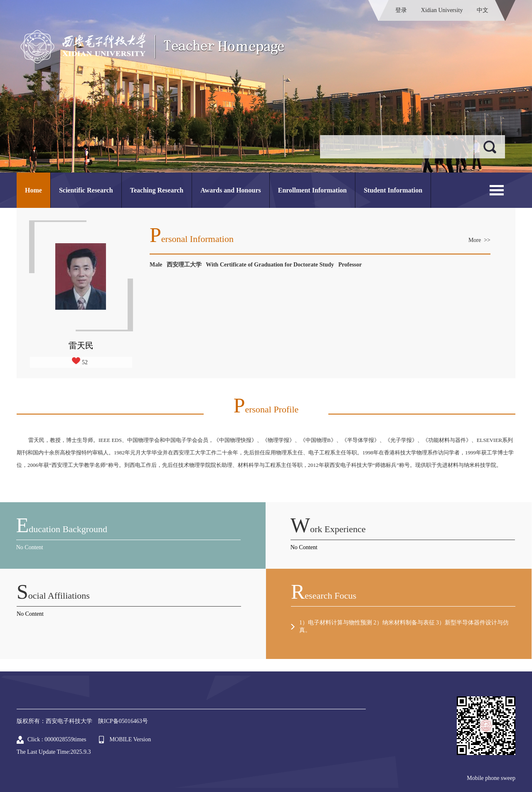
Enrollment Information (312, 190)
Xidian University (442, 10)
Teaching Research (157, 190)
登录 (401, 10)
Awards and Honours (231, 190)
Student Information (393, 190)
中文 (483, 10)
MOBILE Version (131, 739)
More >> (479, 240)
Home (33, 190)
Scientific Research (86, 190)
